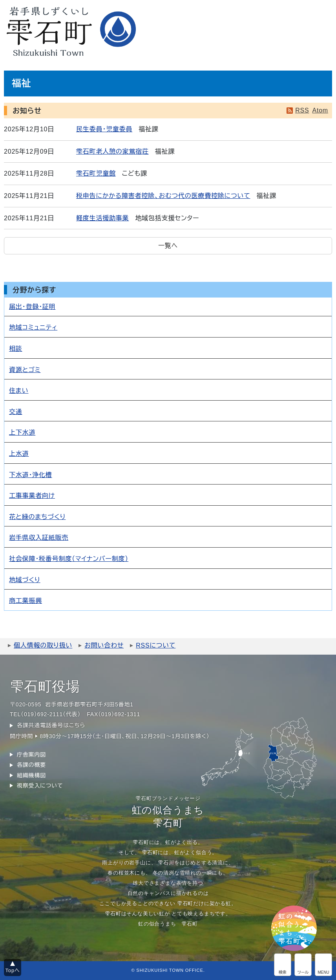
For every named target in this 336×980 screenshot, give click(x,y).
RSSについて (156, 645)
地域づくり (25, 580)
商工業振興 (26, 601)
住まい (19, 391)
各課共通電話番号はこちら (51, 725)
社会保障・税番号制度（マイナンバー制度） (69, 559)
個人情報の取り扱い (43, 645)
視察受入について (40, 786)
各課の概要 (31, 765)
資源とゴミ (25, 370)
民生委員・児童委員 (104, 129)
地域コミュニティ (33, 328)
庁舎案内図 (31, 755)
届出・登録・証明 (32, 307)
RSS (302, 110)
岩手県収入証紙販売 (39, 538)
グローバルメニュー (323, 965)
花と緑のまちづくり (37, 517)
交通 (16, 412)
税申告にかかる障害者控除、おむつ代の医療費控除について (163, 196)
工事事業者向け (32, 496)
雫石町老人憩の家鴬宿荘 (112, 152)
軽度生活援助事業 (102, 218)
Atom (320, 110)
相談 (16, 349)
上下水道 (22, 433)
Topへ (13, 970)
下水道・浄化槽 (31, 475)
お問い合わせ (104, 645)
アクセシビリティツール (303, 965)
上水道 (19, 454)
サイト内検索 (283, 965)
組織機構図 (31, 775)
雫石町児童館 (96, 173)
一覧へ (168, 246)
